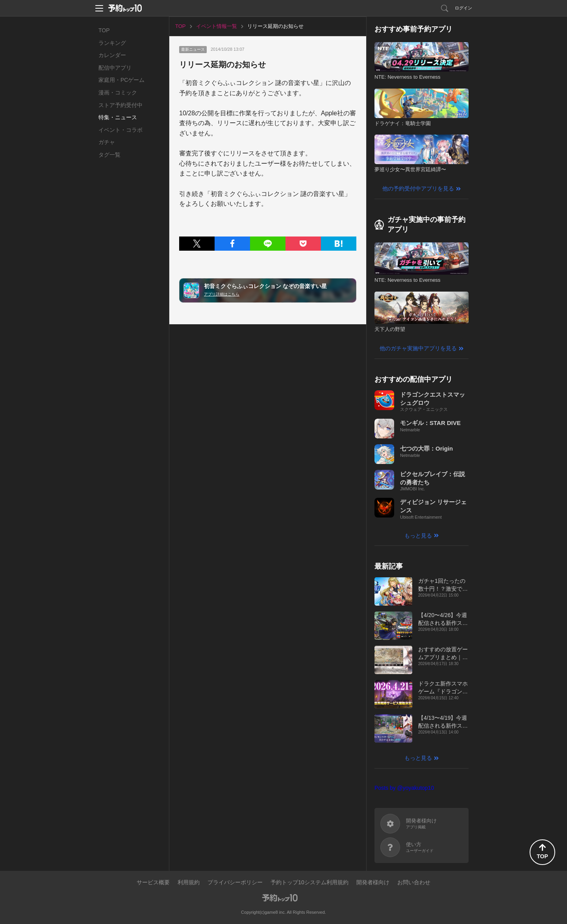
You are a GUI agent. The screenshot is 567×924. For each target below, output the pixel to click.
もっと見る (418, 536)
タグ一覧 (109, 155)
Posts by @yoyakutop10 (404, 788)
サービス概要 (153, 882)
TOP (104, 30)
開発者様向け (373, 882)
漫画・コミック (118, 92)
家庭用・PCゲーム (121, 80)
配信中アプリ (115, 68)
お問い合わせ (414, 882)
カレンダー (112, 55)
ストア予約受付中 (120, 105)
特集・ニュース (118, 117)
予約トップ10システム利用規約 (309, 882)
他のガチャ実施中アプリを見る (418, 348)
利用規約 (189, 882)
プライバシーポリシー (235, 882)
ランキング (112, 43)
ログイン (463, 8)
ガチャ (107, 142)
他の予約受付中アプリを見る (418, 188)
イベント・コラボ (120, 130)
